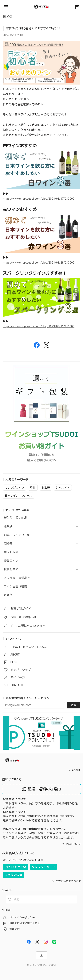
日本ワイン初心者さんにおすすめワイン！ (33, 28)
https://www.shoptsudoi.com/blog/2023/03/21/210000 (39, 326)
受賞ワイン (11, 561)
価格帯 (8, 544)
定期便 (8, 595)
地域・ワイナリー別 (17, 535)
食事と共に (11, 569)
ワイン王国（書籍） (17, 587)
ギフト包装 (11, 552)
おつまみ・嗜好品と (17, 578)
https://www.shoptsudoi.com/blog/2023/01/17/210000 (39, 199)
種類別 (8, 526)
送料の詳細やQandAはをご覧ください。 (34, 820)
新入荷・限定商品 (16, 518)
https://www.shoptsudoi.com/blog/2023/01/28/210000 (39, 263)
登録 (73, 705)
